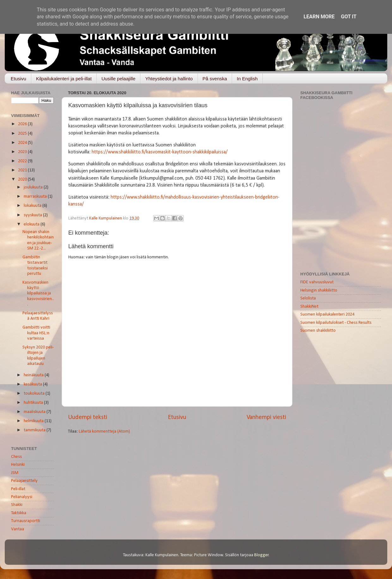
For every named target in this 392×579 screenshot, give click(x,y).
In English (247, 79)
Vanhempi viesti (266, 417)
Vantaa (18, 529)
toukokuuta (35, 394)
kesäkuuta (33, 384)
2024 (23, 143)
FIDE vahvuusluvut (317, 282)
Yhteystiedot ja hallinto (169, 79)
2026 (23, 124)
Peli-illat (18, 489)
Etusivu (18, 79)
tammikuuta (35, 430)
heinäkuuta (34, 375)
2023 (23, 152)
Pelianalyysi (22, 497)
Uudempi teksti (88, 417)
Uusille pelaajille (119, 79)
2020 (23, 179)
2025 (23, 134)
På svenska (215, 79)
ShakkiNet (309, 307)
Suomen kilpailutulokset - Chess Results (336, 323)
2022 (23, 161)
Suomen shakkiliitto (318, 331)
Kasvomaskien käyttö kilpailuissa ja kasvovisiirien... (38, 293)
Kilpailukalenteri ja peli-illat (64, 79)
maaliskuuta (35, 412)
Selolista (308, 298)
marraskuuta (36, 197)
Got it (349, 17)
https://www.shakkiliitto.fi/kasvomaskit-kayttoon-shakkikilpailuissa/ (160, 152)
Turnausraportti (26, 521)
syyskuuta (33, 215)
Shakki (17, 505)
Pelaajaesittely (24, 481)
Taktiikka (19, 513)
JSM (15, 473)
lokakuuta (33, 206)
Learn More (319, 17)
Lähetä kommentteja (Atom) (104, 431)
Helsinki (18, 465)
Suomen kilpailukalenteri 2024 (327, 314)
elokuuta (32, 224)
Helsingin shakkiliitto (319, 290)
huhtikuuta (34, 403)
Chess (16, 457)
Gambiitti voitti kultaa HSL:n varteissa (36, 333)
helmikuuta (34, 421)
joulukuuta (34, 187)
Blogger (261, 555)
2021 (23, 170)
